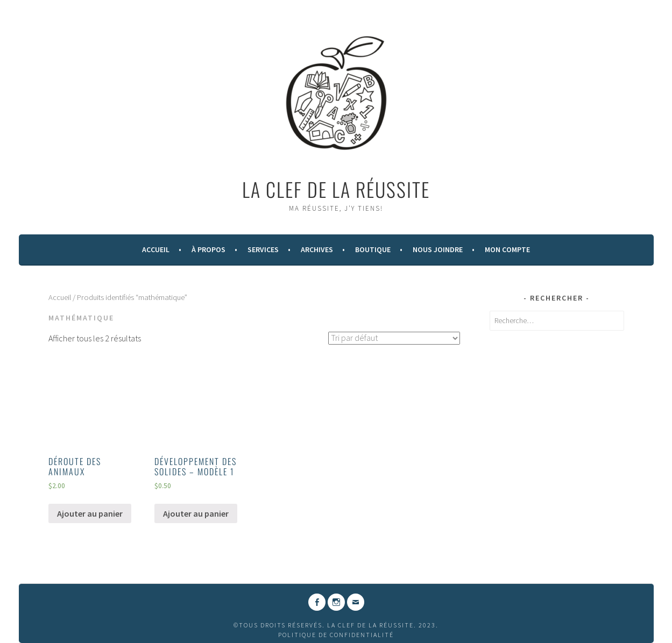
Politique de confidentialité (336, 635)
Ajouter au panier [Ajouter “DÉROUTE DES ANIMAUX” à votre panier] (90, 513)
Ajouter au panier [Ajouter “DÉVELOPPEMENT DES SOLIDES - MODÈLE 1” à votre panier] (196, 513)
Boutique (373, 249)
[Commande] (394, 338)
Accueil (156, 249)
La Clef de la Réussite (336, 189)
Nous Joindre (438, 249)
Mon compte (507, 249)
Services (263, 249)
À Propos (208, 249)
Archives (317, 249)
